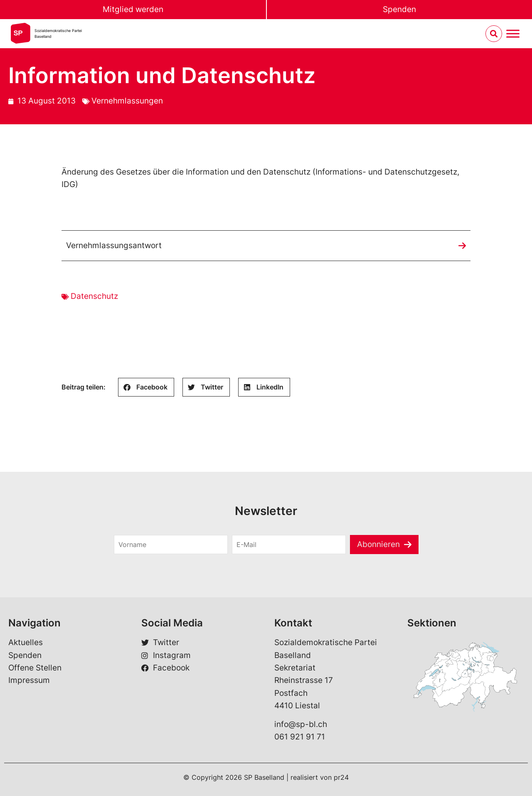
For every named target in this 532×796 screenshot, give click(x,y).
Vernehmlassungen (127, 101)
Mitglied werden (133, 9)
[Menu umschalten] (513, 34)
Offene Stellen (35, 668)
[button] (146, 387)
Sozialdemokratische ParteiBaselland (58, 33)
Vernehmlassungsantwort (114, 245)
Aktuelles (26, 642)
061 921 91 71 (300, 737)
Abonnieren (378, 544)
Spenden (399, 9)
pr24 (341, 777)
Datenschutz (94, 296)
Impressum (29, 680)
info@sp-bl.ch (301, 724)
